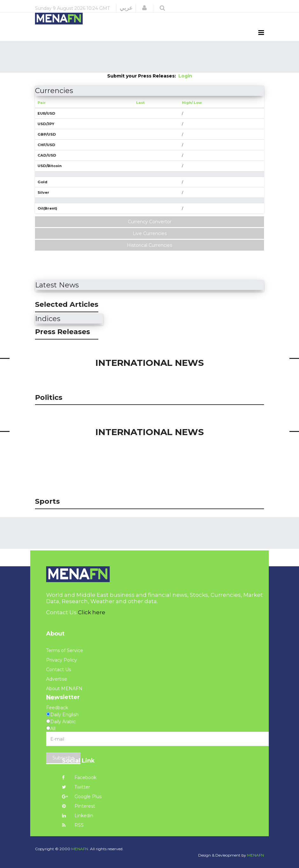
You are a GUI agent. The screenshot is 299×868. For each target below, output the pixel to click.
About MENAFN (64, 689)
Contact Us (59, 670)
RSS (73, 825)
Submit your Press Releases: (143, 76)
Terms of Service (65, 650)
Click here (92, 612)
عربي (126, 8)
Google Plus (82, 797)
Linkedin (78, 816)
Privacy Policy (62, 660)
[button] (144, 8)
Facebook (79, 777)
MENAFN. (80, 849)
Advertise (57, 679)
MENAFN (256, 855)
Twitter (76, 787)
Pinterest (79, 806)
